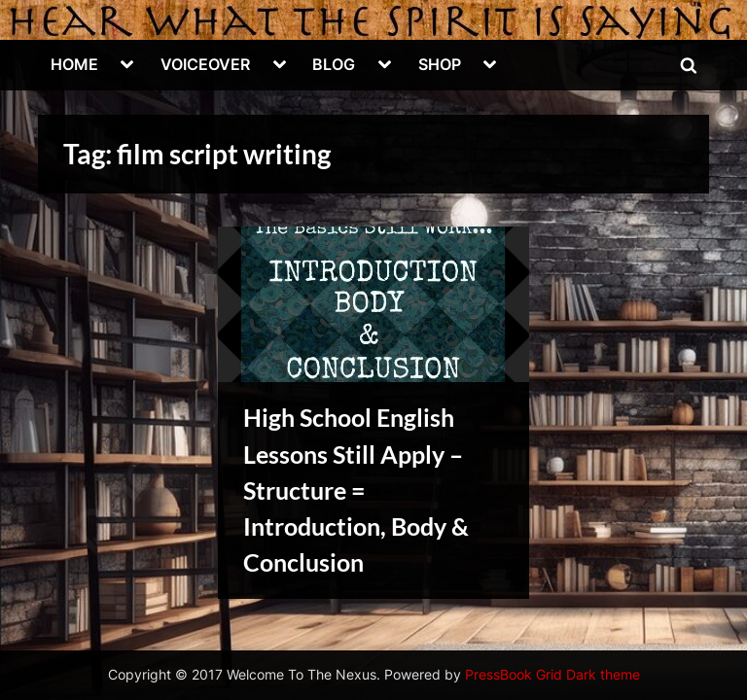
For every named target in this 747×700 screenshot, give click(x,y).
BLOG (334, 64)
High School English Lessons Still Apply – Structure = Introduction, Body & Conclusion (356, 490)
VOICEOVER (205, 64)
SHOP (440, 64)
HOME (74, 64)
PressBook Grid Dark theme (552, 675)
